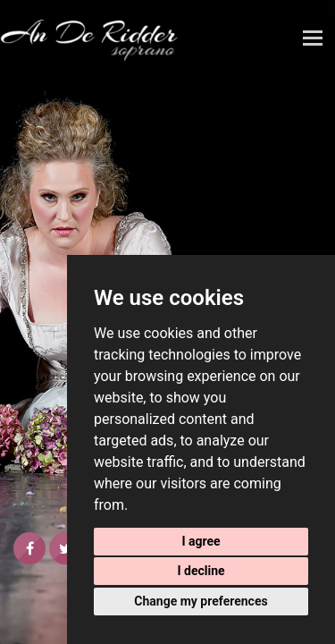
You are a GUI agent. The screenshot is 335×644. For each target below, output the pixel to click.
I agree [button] (201, 541)
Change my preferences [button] (201, 601)
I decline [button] (201, 571)
